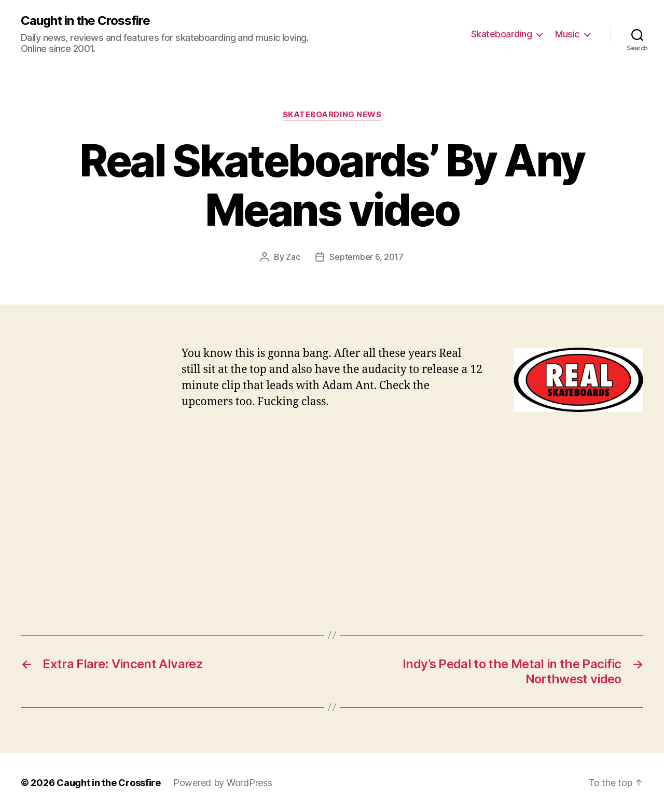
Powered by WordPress (223, 783)
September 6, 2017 (366, 257)
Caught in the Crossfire (85, 21)
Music (567, 34)
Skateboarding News (332, 115)
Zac (293, 257)
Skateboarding (502, 34)
